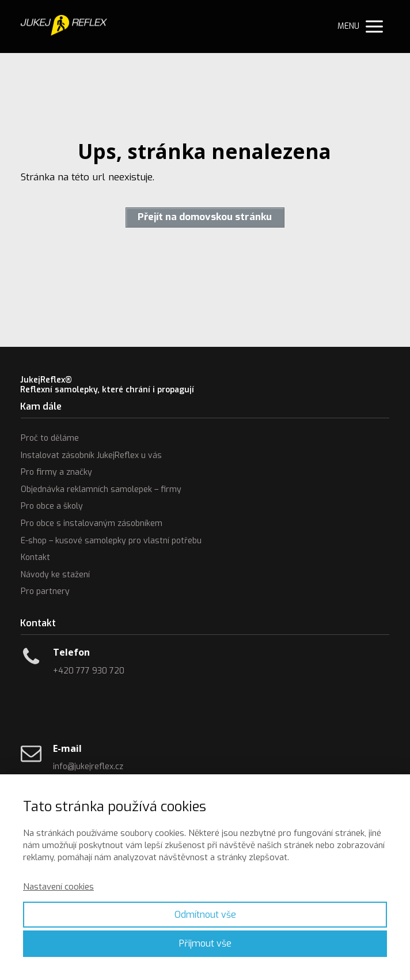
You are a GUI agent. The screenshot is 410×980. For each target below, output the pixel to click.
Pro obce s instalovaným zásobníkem (92, 523)
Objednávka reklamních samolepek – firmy (101, 489)
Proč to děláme (50, 438)
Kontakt (35, 557)
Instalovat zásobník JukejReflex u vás (91, 455)
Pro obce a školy (52, 506)
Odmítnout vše (205, 915)
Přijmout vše (205, 943)
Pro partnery (45, 591)
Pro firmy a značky (56, 472)
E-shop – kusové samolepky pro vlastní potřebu (111, 541)
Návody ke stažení (55, 575)
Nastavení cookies (58, 887)
